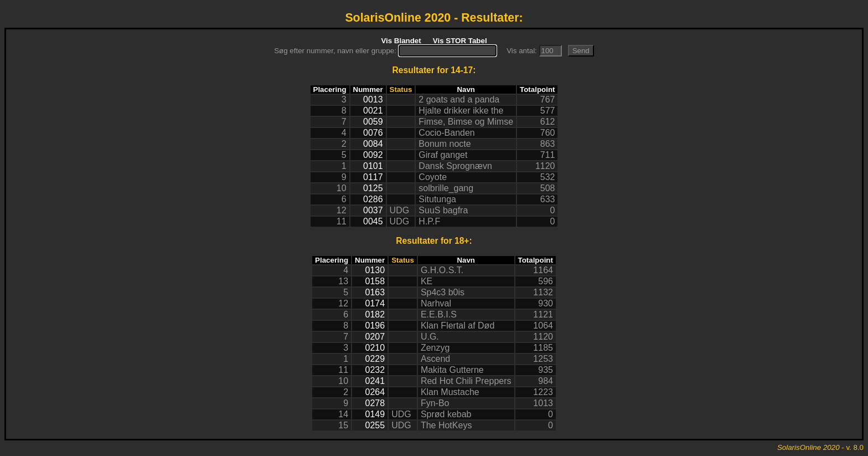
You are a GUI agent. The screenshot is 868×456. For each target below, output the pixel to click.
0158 (375, 281)
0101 (373, 166)
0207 (375, 337)
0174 (375, 303)
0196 (375, 326)
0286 (373, 199)
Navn (466, 89)
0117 (373, 177)
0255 (375, 425)
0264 (375, 392)
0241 (375, 381)
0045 (373, 221)
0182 (375, 314)
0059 (373, 122)
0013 (373, 99)
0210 (375, 348)
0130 (375, 270)
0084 (373, 144)
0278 (375, 403)
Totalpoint (537, 89)
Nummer (368, 89)
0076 (373, 133)
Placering (330, 89)
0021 (373, 111)
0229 (375, 359)
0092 (373, 155)
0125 (373, 188)
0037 (373, 210)
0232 (375, 370)
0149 (375, 414)
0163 (375, 292)
